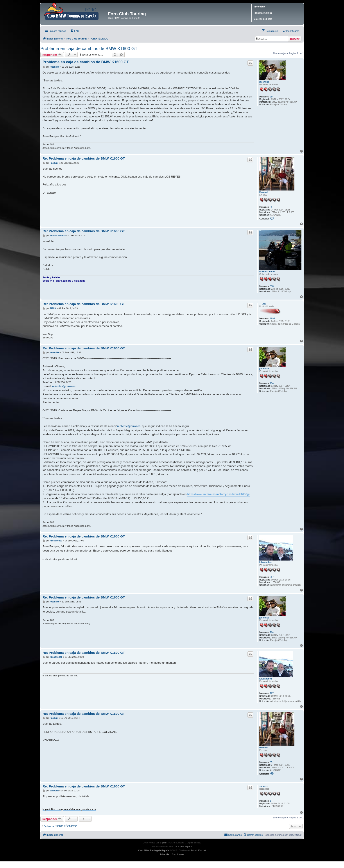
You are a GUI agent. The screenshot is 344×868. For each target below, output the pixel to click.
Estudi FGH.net (198, 851)
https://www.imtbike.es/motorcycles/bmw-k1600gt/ (219, 494)
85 (271, 207)
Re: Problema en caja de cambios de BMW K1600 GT (84, 158)
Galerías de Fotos (263, 19)
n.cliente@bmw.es (129, 426)
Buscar (295, 39)
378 (272, 287)
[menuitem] (75, 31)
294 (272, 97)
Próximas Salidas (263, 13)
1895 (272, 319)
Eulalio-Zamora (267, 272)
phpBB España (185, 847)
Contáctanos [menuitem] (233, 835)
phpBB (163, 843)
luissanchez (266, 562)
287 (272, 577)
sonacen (264, 786)
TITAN (262, 304)
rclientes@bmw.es (64, 386)
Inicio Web (259, 7)
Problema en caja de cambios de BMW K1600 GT (89, 49)
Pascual (263, 192)
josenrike (264, 82)
